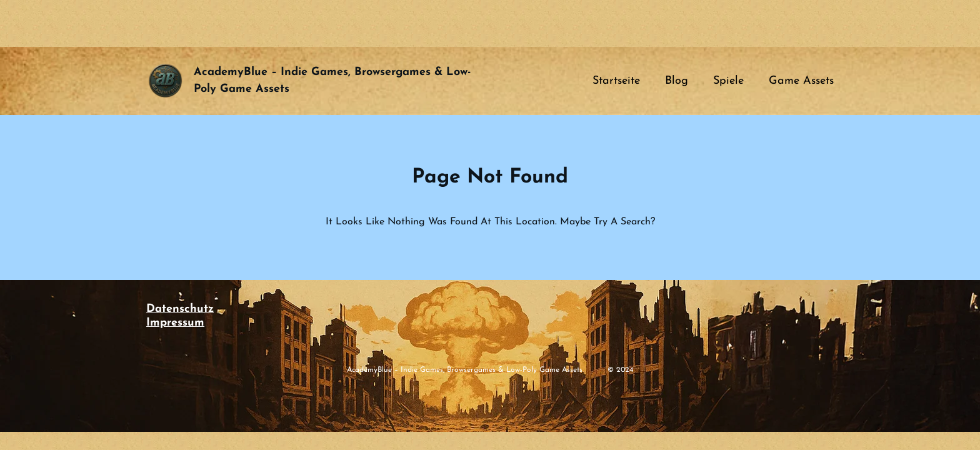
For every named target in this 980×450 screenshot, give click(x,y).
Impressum (175, 323)
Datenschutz (180, 309)
